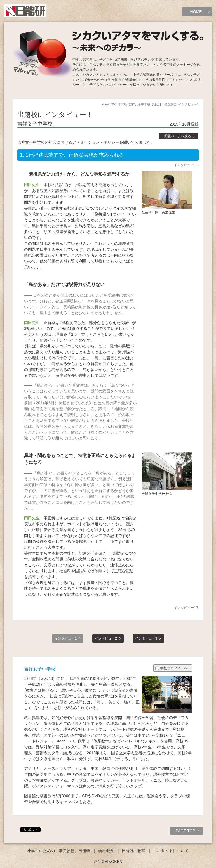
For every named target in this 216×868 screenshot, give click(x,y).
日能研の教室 (133, 851)
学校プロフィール (174, 668)
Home (105, 104)
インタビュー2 (106, 638)
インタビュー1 (66, 638)
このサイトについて (171, 851)
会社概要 (106, 851)
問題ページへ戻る (178, 136)
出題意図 (170, 104)
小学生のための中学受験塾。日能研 (59, 851)
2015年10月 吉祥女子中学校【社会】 (137, 104)
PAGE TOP (189, 832)
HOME (196, 12)
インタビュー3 (146, 638)
